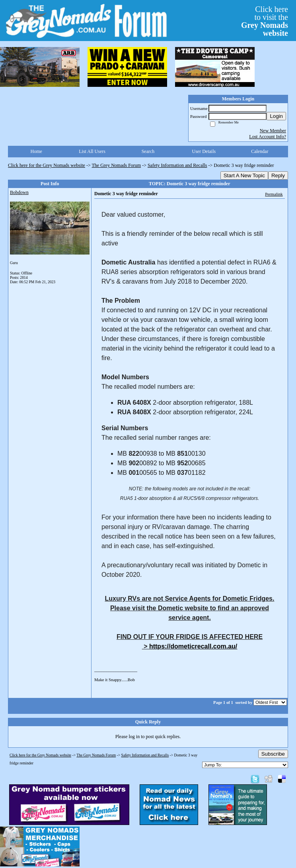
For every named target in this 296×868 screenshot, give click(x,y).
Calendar (260, 151)
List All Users (92, 151)
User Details (204, 151)
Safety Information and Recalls (177, 165)
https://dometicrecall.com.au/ (193, 646)
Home (36, 151)
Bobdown (19, 192)
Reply (278, 175)
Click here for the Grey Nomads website (47, 165)
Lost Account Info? (268, 137)
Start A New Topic (244, 175)
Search (148, 151)
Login (276, 116)
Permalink (274, 194)
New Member (273, 131)
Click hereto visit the (265, 21)
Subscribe (273, 754)
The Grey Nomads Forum (117, 165)
